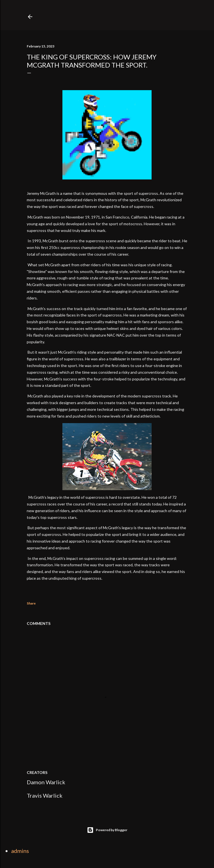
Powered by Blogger (107, 830)
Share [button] (31, 603)
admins (20, 851)
